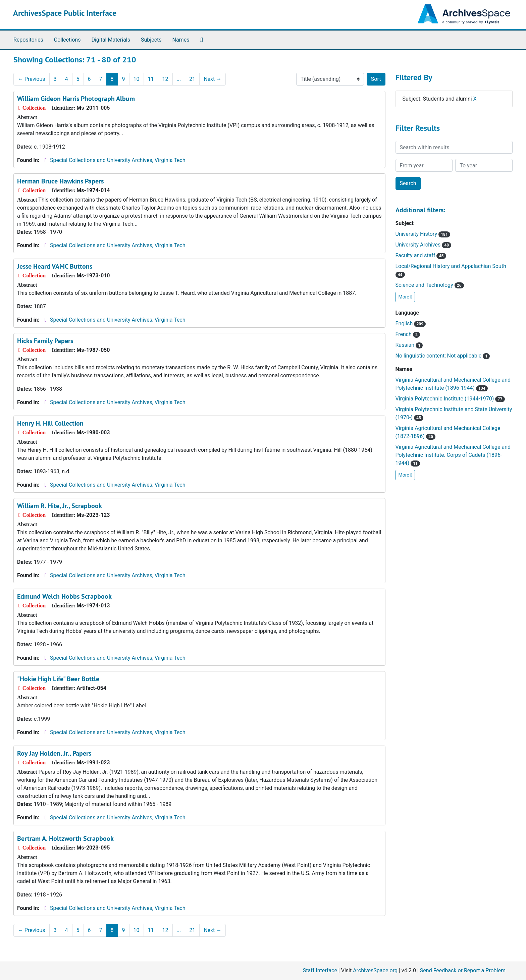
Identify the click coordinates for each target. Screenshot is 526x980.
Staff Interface (320, 970)
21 (192, 79)
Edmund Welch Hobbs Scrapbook (64, 596)
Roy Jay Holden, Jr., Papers (54, 753)
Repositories (28, 40)
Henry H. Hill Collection (50, 423)
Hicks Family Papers (45, 341)
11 (151, 79)
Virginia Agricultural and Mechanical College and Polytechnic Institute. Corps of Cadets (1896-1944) (453, 455)
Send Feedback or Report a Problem (463, 970)
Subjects (151, 40)
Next (213, 79)
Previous (32, 79)
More (405, 297)
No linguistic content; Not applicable (443, 356)
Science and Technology (430, 285)
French (408, 334)
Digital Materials (111, 40)
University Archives (424, 245)
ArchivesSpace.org (375, 970)
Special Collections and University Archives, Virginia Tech (118, 160)
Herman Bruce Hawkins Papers (60, 181)
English (411, 323)
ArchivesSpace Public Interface (65, 13)
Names (181, 40)
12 (165, 79)
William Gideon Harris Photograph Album (76, 99)
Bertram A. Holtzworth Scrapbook (65, 838)
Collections (67, 40)
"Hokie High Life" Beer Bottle (58, 679)
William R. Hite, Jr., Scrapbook (60, 506)
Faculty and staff (421, 255)
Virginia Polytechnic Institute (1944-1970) (450, 399)
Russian (409, 345)
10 (137, 79)
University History (423, 234)
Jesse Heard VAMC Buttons (55, 266)
